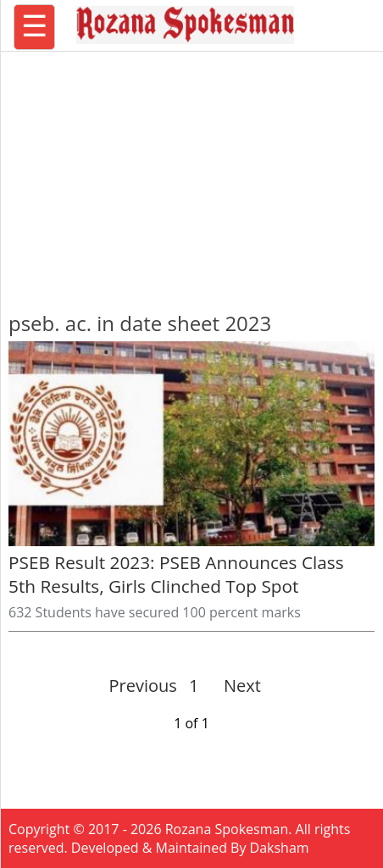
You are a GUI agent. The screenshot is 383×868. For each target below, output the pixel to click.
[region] (191, 174)
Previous (143, 686)
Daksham (280, 848)
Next (235, 686)
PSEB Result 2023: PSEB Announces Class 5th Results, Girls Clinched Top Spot (176, 574)
